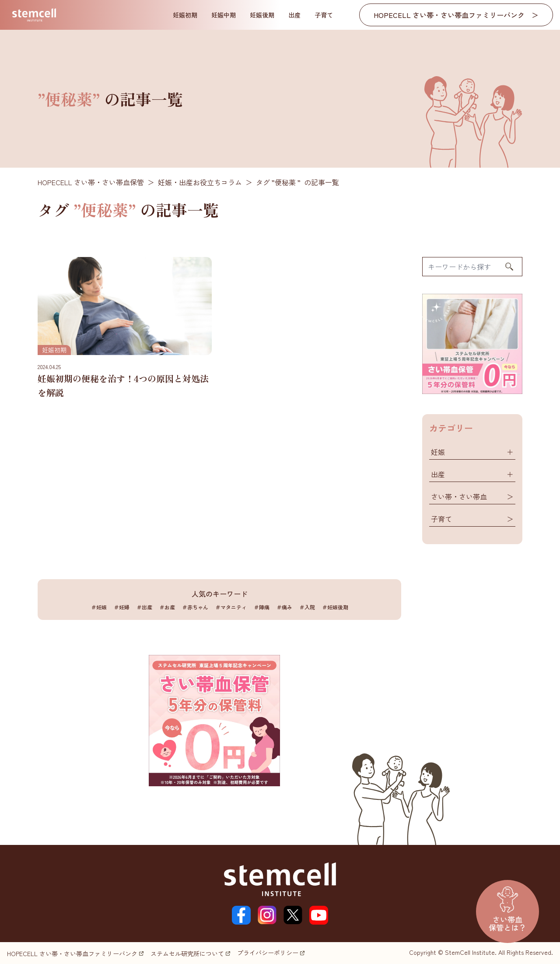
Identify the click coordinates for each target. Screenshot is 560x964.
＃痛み (284, 607)
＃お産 (167, 607)
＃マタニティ (231, 607)
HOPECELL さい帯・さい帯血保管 (91, 182)
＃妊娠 (99, 607)
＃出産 (144, 607)
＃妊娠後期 (335, 607)
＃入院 (307, 607)
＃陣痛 (262, 607)
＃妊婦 (122, 607)
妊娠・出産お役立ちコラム (200, 182)
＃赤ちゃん (195, 607)
